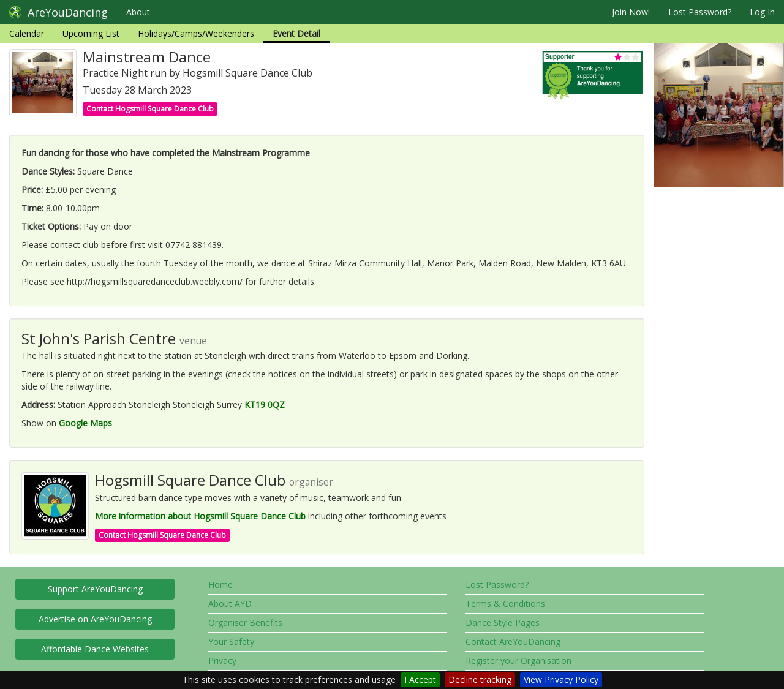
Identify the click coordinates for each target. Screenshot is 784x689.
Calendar (27, 33)
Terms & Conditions (505, 604)
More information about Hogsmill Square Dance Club (200, 516)
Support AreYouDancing (95, 589)
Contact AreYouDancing (513, 642)
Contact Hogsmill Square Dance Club (150, 109)
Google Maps (85, 423)
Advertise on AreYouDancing (95, 619)
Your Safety (231, 642)
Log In (762, 12)
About (138, 12)
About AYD (230, 604)
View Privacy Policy (561, 680)
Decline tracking (480, 680)
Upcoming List (91, 33)
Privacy (222, 661)
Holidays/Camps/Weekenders (196, 33)
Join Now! (631, 12)
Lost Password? (700, 12)
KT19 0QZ (265, 405)
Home (221, 585)
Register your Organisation (518, 661)
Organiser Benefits (245, 623)
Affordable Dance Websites (95, 649)
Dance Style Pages (503, 623)
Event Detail (296, 33)
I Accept (420, 680)
